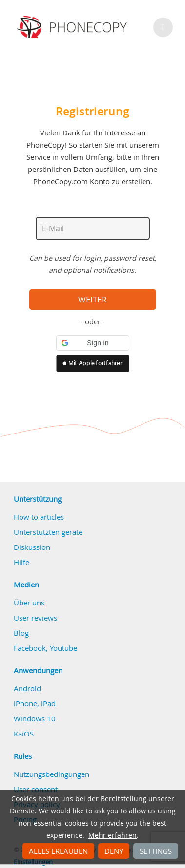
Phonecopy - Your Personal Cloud (73, 27)
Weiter (92, 300)
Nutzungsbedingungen (51, 774)
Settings (156, 851)
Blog (21, 633)
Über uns (29, 603)
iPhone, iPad (35, 703)
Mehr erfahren (113, 835)
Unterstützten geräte (48, 532)
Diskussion (32, 547)
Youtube (63, 648)
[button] (93, 343)
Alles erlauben (58, 851)
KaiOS (24, 734)
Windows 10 (35, 718)
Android (27, 688)
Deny (114, 851)
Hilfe (21, 562)
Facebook (30, 648)
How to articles (39, 517)
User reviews (35, 618)
